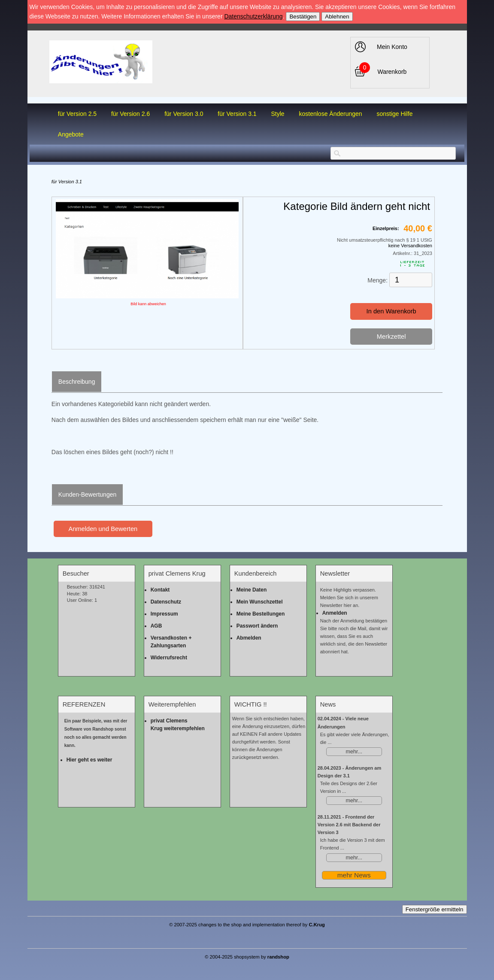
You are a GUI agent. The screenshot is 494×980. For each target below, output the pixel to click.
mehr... (354, 752)
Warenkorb (392, 72)
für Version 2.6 (130, 114)
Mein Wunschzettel (260, 602)
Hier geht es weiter (89, 760)
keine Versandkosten (410, 246)
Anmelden (335, 613)
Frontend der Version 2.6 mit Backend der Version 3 (349, 825)
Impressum (164, 614)
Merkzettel (391, 337)
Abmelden (249, 638)
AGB (156, 626)
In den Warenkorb (391, 311)
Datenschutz (166, 602)
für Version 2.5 (77, 114)
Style (278, 114)
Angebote (71, 134)
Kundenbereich (256, 573)
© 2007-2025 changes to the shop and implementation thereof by (247, 925)
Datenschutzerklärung (253, 16)
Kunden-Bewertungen (87, 495)
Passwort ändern (257, 626)
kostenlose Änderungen (331, 114)
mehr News (354, 875)
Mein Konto (392, 47)
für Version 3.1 (237, 114)
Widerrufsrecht (169, 658)
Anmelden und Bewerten (103, 529)
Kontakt (160, 590)
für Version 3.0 (184, 114)
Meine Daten (252, 590)
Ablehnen (337, 17)
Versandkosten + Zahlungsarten (171, 642)
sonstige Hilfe (395, 114)
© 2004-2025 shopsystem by (247, 957)
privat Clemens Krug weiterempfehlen (178, 725)
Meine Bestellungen (261, 614)
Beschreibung (77, 382)
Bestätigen (303, 17)
